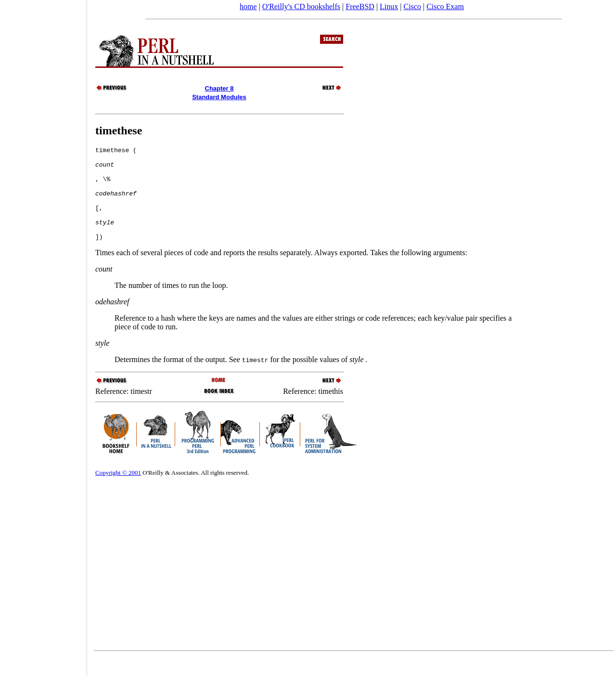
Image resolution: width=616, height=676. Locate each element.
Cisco (412, 6)
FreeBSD (360, 6)
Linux (389, 6)
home (248, 6)
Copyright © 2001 (118, 491)
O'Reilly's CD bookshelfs (301, 6)
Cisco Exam (445, 6)
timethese (119, 130)
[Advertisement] (43, 335)
